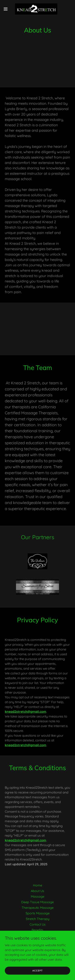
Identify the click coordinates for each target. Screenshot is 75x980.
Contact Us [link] (38, 924)
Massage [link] (38, 896)
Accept (38, 971)
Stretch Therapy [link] (38, 919)
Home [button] (38, 885)
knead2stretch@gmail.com (25, 712)
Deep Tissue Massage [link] (37, 902)
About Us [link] (37, 891)
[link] (37, 9)
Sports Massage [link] (38, 913)
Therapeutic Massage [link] (38, 908)
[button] (7, 9)
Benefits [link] (37, 930)
